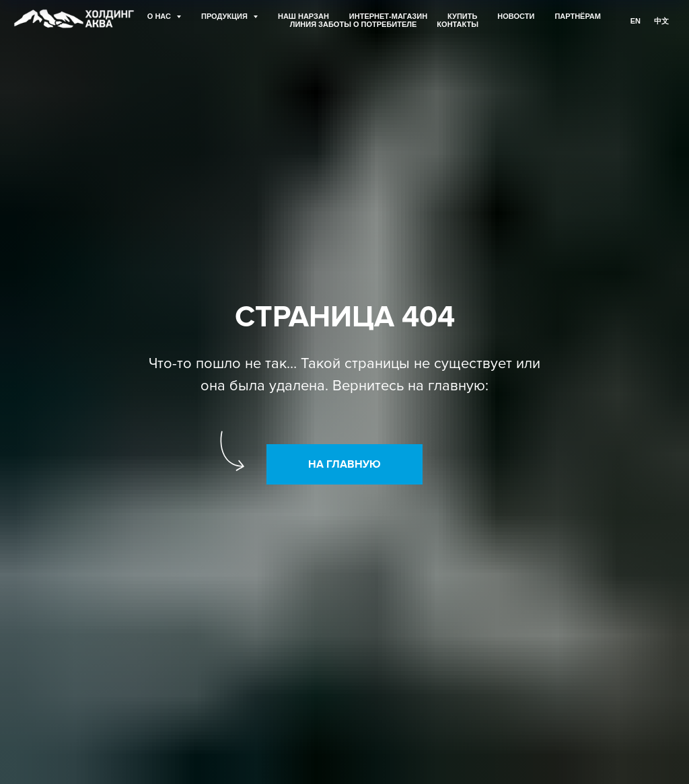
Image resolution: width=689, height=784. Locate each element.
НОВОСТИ (516, 16)
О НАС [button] (160, 16)
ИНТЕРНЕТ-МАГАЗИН (388, 16)
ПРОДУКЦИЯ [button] (225, 16)
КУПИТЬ (462, 16)
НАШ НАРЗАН (303, 16)
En (636, 21)
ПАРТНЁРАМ (578, 16)
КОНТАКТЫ (458, 24)
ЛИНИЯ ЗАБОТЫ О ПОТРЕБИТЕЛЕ (354, 24)
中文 (661, 21)
